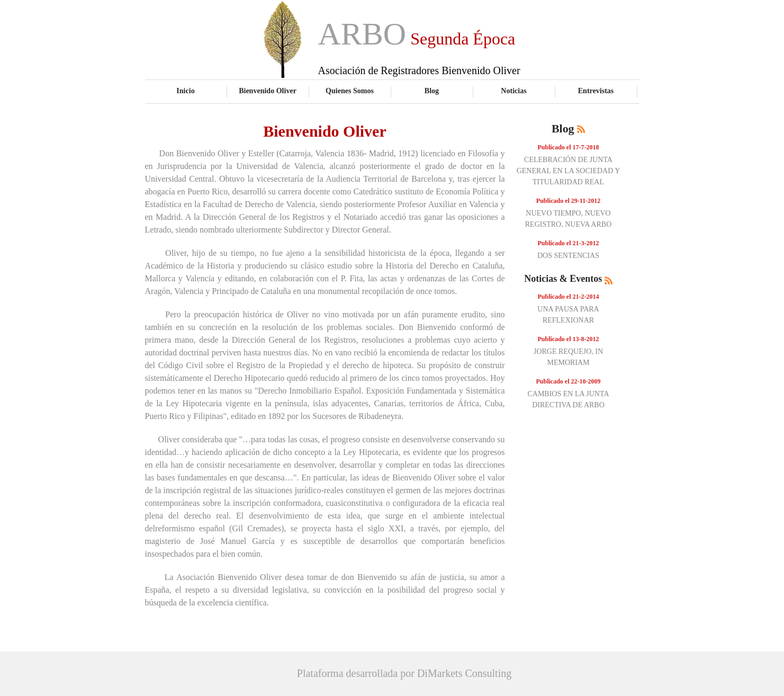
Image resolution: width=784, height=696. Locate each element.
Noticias (513, 91)
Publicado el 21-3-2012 (569, 243)
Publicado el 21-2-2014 (569, 297)
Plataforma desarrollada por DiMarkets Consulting (404, 673)
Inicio (185, 91)
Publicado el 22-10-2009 (569, 381)
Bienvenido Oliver (268, 91)
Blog (432, 91)
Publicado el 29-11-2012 (568, 201)
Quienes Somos (350, 91)
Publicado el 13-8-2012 (569, 339)
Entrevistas (596, 91)
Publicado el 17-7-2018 (569, 147)
